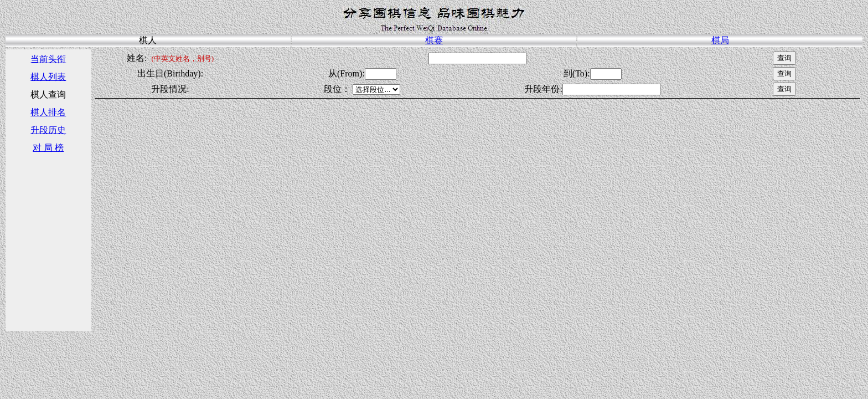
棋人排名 (48, 112)
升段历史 (48, 130)
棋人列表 (48, 77)
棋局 (720, 40)
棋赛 (434, 40)
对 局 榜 (48, 148)
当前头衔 (48, 59)
